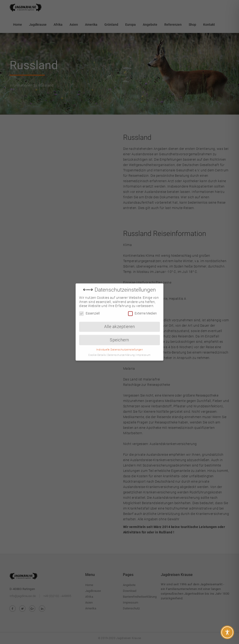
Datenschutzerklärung (121, 350)
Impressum (143, 350)
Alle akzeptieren (119, 322)
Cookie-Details (97, 350)
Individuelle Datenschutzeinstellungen (120, 345)
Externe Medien (142, 308)
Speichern (119, 335)
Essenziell (89, 308)
